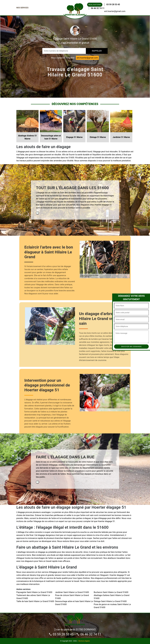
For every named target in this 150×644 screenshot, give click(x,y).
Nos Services (22, 8)
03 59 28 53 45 (113, 4)
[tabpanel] (75, 198)
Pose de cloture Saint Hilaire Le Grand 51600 (72, 597)
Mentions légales (84, 641)
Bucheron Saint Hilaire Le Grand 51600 (111, 592)
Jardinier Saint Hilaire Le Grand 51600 (72, 592)
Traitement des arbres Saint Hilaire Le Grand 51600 (33, 597)
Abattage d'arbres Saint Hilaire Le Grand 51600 (112, 597)
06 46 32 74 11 (98, 8)
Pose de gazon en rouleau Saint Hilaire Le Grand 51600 (112, 606)
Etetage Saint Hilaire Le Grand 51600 (110, 601)
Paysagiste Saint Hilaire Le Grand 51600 (34, 592)
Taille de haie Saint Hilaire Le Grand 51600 (35, 601)
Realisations (95, 5)
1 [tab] (38, 213)
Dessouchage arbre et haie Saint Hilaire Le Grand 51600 (74, 603)
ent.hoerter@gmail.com (115, 11)
